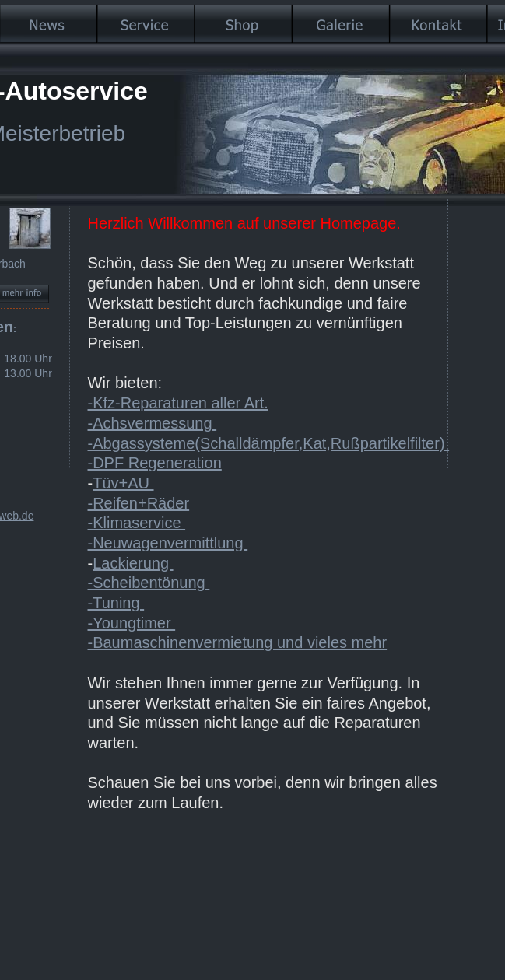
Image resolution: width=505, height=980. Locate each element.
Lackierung (133, 563)
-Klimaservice (137, 523)
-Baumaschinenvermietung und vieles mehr (238, 642)
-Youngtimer (132, 623)
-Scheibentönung (149, 583)
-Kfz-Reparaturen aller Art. (178, 403)
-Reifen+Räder (139, 503)
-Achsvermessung (153, 423)
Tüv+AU (123, 483)
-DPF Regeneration (155, 463)
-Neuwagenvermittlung (168, 543)
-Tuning (116, 603)
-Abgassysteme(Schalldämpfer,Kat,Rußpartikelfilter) (269, 443)
